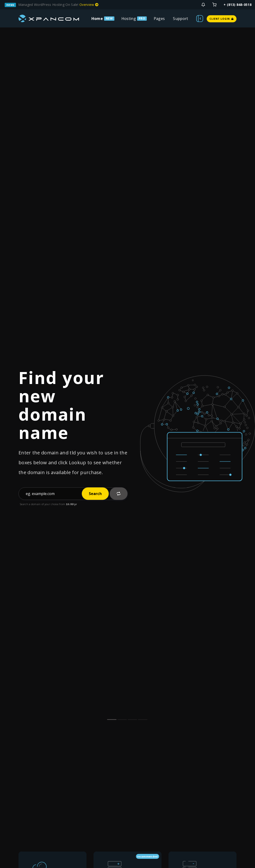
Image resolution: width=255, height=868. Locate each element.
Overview (89, 5)
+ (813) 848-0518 (238, 5)
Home (97, 19)
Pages (159, 19)
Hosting (129, 19)
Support (180, 19)
